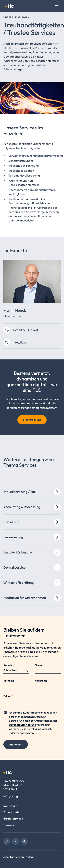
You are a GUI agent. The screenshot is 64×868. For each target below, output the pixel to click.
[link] (7, 841)
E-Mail (8, 696)
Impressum (10, 806)
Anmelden (16, 744)
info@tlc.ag (20, 342)
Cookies (9, 825)
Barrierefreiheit (13, 818)
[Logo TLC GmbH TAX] (10, 6)
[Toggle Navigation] (57, 7)
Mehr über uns (32, 420)
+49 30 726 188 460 (25, 330)
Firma (38, 665)
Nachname (42, 681)
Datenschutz (11, 812)
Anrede (9, 665)
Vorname (10, 681)
